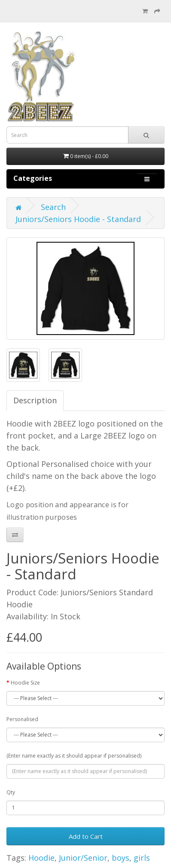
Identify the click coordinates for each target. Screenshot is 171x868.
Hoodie (41, 858)
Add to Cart (86, 836)
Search (53, 207)
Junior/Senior (83, 858)
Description (35, 400)
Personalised (22, 719)
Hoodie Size (25, 683)
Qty (11, 792)
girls (142, 858)
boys (121, 858)
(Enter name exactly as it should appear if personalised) (74, 756)
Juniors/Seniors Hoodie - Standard (78, 219)
